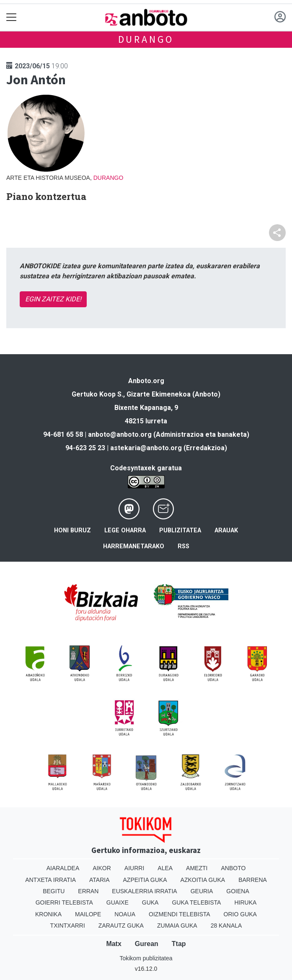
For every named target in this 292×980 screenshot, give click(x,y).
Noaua (125, 914)
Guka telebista (196, 902)
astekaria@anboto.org (146, 448)
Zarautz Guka (121, 926)
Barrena (253, 880)
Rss (183, 546)
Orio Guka (240, 914)
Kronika (48, 914)
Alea (165, 868)
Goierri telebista (64, 902)
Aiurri (134, 868)
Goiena (238, 891)
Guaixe (118, 902)
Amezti (197, 868)
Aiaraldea (63, 868)
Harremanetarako (134, 546)
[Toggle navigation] (12, 17)
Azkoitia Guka (203, 880)
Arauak (226, 530)
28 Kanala (226, 926)
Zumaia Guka (177, 926)
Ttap (179, 944)
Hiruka (245, 902)
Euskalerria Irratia (144, 891)
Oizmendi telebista (180, 914)
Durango (146, 39)
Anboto (233, 868)
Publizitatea (180, 530)
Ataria (99, 880)
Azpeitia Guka (145, 880)
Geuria (202, 891)
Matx (114, 944)
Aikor (102, 868)
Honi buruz (72, 530)
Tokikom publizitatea (146, 958)
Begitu (54, 891)
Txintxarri (68, 926)
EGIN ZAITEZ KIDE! (53, 299)
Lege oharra (125, 530)
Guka (150, 902)
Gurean (147, 944)
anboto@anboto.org (120, 434)
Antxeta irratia (50, 880)
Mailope (88, 914)
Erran (88, 891)
